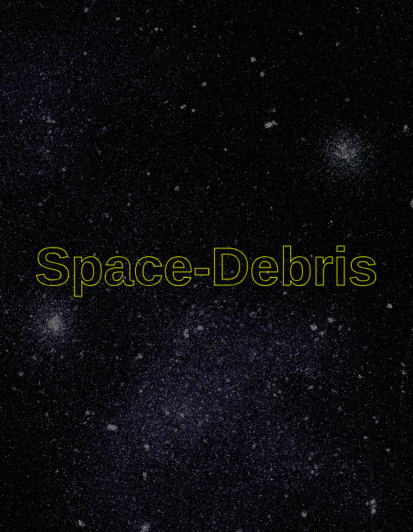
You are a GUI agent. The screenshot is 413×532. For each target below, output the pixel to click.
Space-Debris (206, 266)
